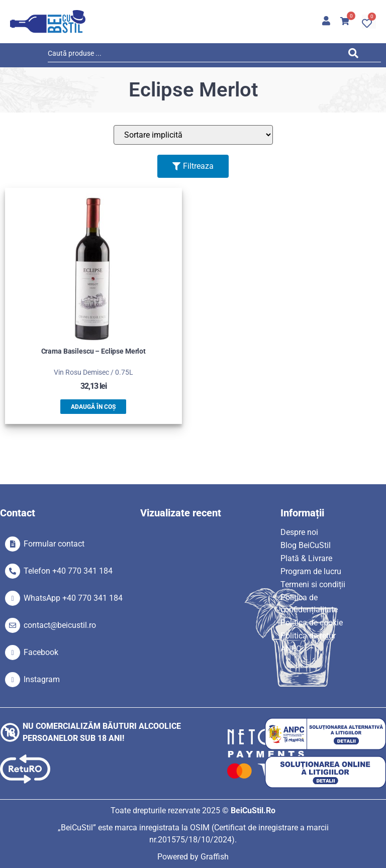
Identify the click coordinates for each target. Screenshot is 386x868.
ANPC (291, 649)
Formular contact (54, 544)
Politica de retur (308, 636)
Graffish (215, 857)
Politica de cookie (312, 623)
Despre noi (299, 532)
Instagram (42, 679)
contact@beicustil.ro (60, 625)
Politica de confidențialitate (309, 604)
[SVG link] (48, 22)
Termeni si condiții (313, 584)
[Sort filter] (193, 135)
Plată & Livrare (306, 558)
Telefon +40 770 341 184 (68, 571)
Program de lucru (311, 571)
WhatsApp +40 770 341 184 (73, 598)
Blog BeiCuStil (306, 545)
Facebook (41, 652)
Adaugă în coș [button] (93, 407)
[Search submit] (356, 55)
